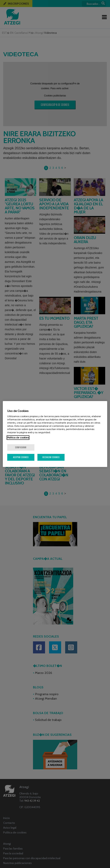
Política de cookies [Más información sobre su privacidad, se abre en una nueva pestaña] (18, 438)
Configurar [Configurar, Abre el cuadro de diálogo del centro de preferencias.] (21, 447)
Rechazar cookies (51, 457)
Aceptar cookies (21, 457)
